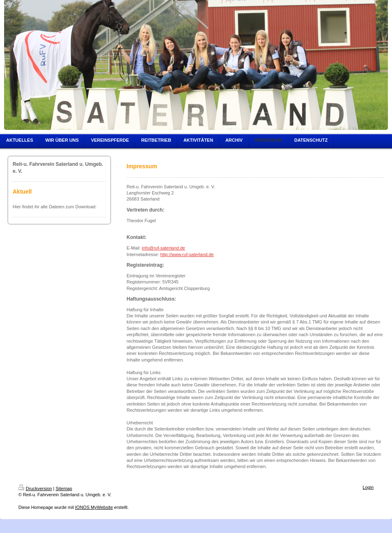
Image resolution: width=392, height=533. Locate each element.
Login (368, 487)
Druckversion (35, 488)
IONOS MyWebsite (94, 507)
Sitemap (64, 488)
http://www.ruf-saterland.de (187, 254)
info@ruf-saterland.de (163, 248)
